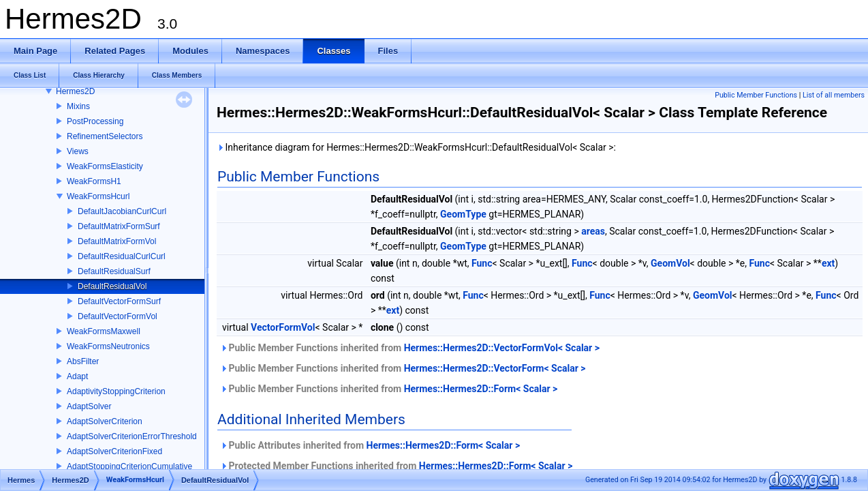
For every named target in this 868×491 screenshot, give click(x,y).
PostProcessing (95, 121)
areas (593, 231)
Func (482, 263)
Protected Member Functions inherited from (396, 466)
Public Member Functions (756, 95)
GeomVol (670, 263)
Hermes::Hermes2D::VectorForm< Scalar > (495, 368)
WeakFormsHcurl (98, 196)
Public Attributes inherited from (370, 445)
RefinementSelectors (105, 136)
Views (78, 151)
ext (828, 263)
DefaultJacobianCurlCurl (122, 211)
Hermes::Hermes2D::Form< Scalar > (481, 389)
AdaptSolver (89, 406)
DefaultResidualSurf (114, 271)
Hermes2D (75, 91)
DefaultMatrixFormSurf (119, 226)
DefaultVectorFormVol (118, 316)
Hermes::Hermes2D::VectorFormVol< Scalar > (502, 348)
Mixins (78, 106)
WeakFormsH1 (94, 181)
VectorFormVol (283, 327)
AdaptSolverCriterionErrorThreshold (132, 436)
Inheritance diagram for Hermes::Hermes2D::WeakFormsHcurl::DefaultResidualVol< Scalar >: (416, 147)
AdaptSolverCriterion (105, 421)
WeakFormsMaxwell (104, 331)
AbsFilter (83, 361)
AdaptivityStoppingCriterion (116, 391)
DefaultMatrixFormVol (117, 241)
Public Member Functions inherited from (410, 348)
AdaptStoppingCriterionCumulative (129, 466)
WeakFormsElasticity (105, 166)
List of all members (834, 95)
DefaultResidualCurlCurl (122, 256)
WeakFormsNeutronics (108, 346)
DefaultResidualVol (112, 286)
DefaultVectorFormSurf (119, 301)
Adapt (77, 376)
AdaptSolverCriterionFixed (114, 451)
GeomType (463, 214)
